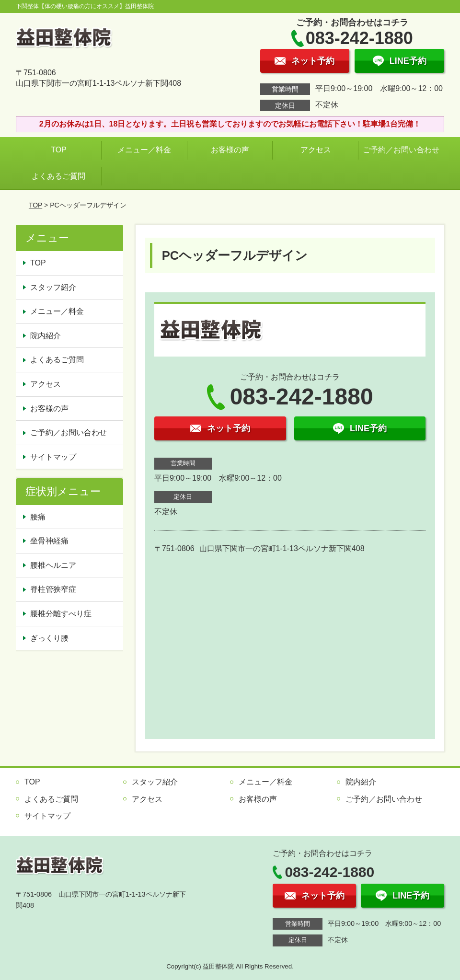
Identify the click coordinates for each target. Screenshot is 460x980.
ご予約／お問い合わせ (403, 150)
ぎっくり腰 (49, 638)
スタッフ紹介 (53, 287)
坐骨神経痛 (49, 541)
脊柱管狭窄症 (53, 589)
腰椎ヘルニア (53, 565)
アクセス (316, 150)
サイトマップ (53, 457)
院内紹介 (46, 336)
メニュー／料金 (144, 150)
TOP (59, 150)
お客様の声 (230, 150)
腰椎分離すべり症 (61, 614)
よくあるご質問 (58, 176)
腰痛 (38, 517)
